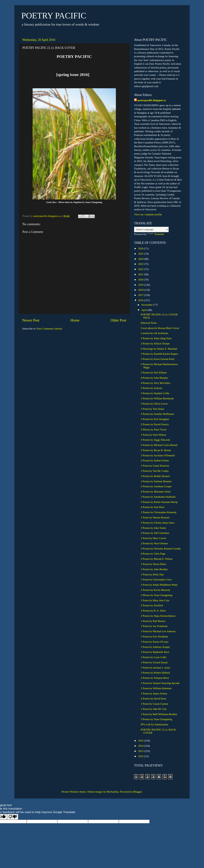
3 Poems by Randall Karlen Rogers (159, 354)
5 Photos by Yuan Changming (156, 595)
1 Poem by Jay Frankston (154, 626)
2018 (141, 290)
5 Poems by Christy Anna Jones (158, 523)
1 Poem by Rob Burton (153, 621)
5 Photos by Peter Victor (154, 429)
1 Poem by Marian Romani (155, 517)
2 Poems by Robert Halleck (155, 673)
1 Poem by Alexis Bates (153, 564)
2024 (141, 259)
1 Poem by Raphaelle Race (155, 652)
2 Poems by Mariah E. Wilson (157, 559)
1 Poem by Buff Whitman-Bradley (159, 714)
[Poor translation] (13, 817)
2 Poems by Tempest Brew (155, 678)
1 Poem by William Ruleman (156, 688)
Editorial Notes (149, 323)
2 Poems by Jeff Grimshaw (155, 533)
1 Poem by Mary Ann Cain (155, 600)
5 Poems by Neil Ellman (154, 372)
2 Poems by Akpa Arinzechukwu (158, 616)
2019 (141, 285)
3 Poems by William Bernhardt (157, 398)
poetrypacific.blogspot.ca (152, 100)
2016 (141, 300)
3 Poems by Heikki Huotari (155, 476)
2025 (141, 254)
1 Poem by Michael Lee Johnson (158, 631)
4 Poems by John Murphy (154, 378)
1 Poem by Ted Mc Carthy (155, 471)
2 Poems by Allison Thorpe (155, 343)
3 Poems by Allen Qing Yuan (156, 338)
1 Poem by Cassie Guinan (154, 704)
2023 (141, 264)
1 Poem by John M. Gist (154, 709)
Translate (156, 234)
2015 (141, 741)
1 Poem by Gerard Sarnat (154, 662)
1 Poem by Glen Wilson (153, 435)
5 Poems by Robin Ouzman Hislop (159, 502)
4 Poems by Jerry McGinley (156, 383)
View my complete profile (148, 214)
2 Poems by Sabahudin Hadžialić (158, 497)
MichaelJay (113, 792)
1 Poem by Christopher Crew (156, 579)
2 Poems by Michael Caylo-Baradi (159, 445)
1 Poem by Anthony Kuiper (155, 647)
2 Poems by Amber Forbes (155, 460)
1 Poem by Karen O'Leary (155, 642)
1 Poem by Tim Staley (152, 409)
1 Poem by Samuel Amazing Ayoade (160, 683)
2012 (141, 756)
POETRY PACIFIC (54, 16)
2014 (141, 746)
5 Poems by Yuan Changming (156, 719)
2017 (141, 295)
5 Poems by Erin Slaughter (155, 419)
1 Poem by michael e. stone (155, 668)
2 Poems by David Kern (153, 698)
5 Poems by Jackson (151, 388)
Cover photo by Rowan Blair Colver (160, 328)
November (147, 305)
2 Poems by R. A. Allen (153, 611)
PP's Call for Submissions (154, 724)
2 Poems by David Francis (155, 424)
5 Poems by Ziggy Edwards (155, 440)
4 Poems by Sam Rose (153, 507)
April (144, 310)
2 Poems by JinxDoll (152, 605)
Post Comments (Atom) (49, 329)
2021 (141, 274)
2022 (141, 269)
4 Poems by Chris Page (153, 554)
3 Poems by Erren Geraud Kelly (158, 359)
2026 (141, 248)
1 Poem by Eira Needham (154, 636)
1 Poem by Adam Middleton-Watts (159, 585)
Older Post (118, 320)
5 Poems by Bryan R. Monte (156, 450)
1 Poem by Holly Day (152, 574)
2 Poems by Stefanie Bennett (156, 481)
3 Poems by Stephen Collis (155, 393)
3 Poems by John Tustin (153, 528)
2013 (141, 751)
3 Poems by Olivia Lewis (154, 404)
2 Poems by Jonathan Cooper (156, 486)
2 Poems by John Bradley (154, 569)
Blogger (138, 792)
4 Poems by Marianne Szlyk (156, 492)
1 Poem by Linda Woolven (155, 466)
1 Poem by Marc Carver (153, 538)
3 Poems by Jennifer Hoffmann (157, 414)
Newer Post (31, 320)
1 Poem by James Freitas (154, 693)
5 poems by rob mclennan (154, 333)
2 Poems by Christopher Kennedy (159, 512)
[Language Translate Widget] (151, 229)
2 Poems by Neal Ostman (154, 543)
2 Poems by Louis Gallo (154, 657)
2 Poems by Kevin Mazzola (155, 590)
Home (75, 320)
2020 (141, 280)
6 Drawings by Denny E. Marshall (159, 349)
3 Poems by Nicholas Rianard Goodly (161, 549)
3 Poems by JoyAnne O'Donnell (158, 455)
